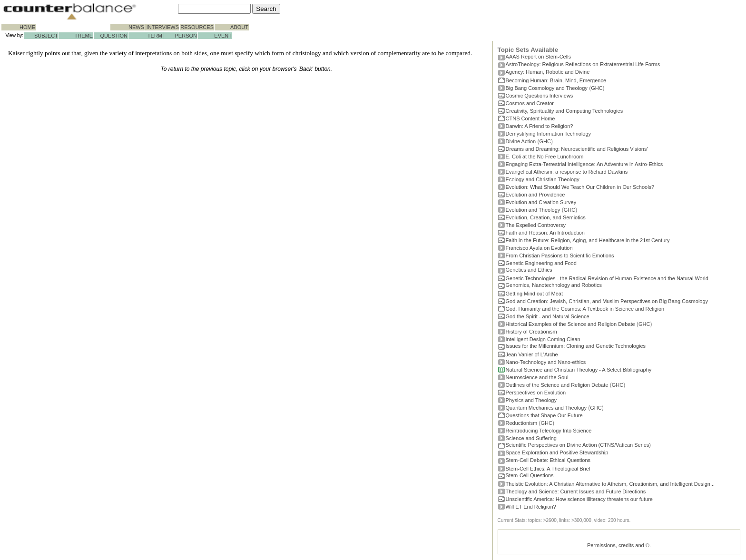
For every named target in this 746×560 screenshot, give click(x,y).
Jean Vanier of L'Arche (532, 354)
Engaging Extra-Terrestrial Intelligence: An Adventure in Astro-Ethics (584, 164)
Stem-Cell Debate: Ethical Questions (548, 460)
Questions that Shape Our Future (544, 415)
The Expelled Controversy (536, 225)
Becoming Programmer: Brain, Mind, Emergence (556, 80)
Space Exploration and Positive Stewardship (557, 452)
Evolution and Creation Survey (541, 202)
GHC (597, 88)
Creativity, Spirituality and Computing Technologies (564, 111)
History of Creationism (531, 332)
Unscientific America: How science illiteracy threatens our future (579, 499)
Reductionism (522, 423)
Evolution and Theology (533, 210)
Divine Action (521, 141)
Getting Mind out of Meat (534, 294)
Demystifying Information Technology (549, 134)
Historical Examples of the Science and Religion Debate (570, 324)
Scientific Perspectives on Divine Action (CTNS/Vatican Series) (578, 445)
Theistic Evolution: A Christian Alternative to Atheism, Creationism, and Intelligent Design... (610, 484)
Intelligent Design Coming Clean (543, 339)
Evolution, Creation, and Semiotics (546, 217)
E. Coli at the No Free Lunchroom (545, 157)
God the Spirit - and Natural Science (548, 316)
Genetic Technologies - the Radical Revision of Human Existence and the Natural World (607, 278)
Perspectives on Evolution (536, 393)
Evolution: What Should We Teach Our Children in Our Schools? (580, 187)
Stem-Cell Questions (530, 475)
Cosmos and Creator (530, 103)
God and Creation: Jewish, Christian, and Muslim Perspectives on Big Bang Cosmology (607, 301)
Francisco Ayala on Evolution (539, 248)
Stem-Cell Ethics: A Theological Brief (548, 469)
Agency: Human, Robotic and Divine (548, 72)
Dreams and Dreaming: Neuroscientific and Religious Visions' (577, 149)
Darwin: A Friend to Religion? (540, 126)
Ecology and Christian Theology (543, 179)
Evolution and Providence (535, 195)
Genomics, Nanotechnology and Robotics (554, 285)
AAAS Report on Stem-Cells (539, 57)
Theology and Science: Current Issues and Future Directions (576, 491)
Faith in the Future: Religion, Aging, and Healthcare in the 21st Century (588, 240)
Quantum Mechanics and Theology (546, 408)
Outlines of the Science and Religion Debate (557, 385)
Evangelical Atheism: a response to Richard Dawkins (567, 172)
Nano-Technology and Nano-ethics (546, 362)
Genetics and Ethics (529, 270)
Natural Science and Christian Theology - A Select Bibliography (579, 370)
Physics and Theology (531, 400)
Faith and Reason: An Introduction (545, 233)
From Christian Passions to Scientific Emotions (560, 255)
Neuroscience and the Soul (537, 377)
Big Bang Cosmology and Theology (547, 88)
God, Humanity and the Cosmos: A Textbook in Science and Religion (585, 309)
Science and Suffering (531, 438)
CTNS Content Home (530, 118)
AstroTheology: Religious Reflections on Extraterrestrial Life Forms (583, 64)
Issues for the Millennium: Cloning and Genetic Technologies (576, 346)
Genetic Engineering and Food (541, 263)
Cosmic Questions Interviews (540, 96)
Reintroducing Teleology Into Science (549, 431)
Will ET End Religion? (531, 507)
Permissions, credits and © (618, 545)
